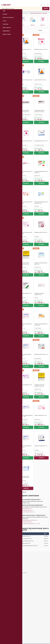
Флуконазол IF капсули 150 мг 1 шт (27, 512)
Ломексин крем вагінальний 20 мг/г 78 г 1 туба (29, 524)
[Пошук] (46, 9)
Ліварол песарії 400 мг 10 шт (25, 522)
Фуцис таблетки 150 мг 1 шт (25, 508)
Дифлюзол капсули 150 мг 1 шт (26, 510)
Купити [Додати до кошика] (26, 61)
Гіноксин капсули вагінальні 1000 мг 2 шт (28, 520)
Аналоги (41, 458)
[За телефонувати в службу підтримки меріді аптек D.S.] (41, 5)
